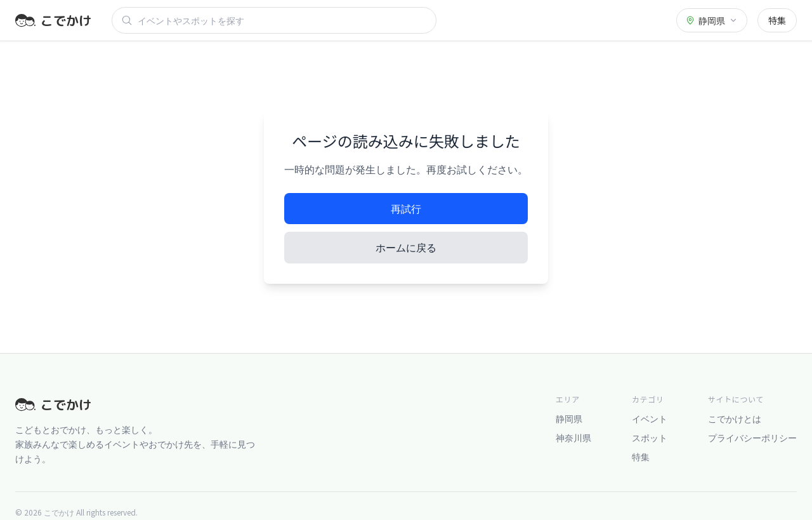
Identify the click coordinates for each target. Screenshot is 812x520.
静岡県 (569, 418)
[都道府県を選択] (712, 20)
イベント (650, 418)
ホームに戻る (406, 247)
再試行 (406, 208)
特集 (777, 20)
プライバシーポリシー (752, 437)
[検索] (282, 20)
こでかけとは (735, 418)
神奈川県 (573, 437)
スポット (650, 437)
